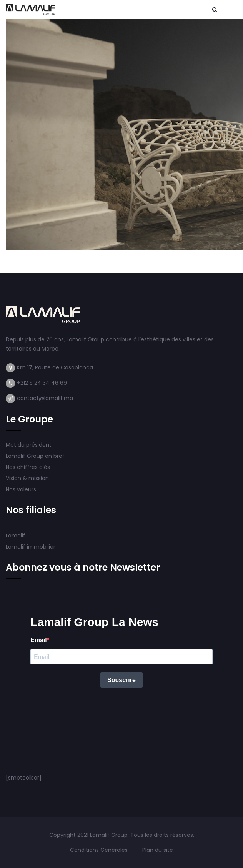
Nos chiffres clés (28, 467)
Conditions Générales (100, 850)
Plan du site (158, 850)
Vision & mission (28, 478)
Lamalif (16, 536)
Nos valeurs (22, 489)
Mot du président (29, 445)
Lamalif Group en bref (35, 456)
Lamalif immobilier (31, 547)
